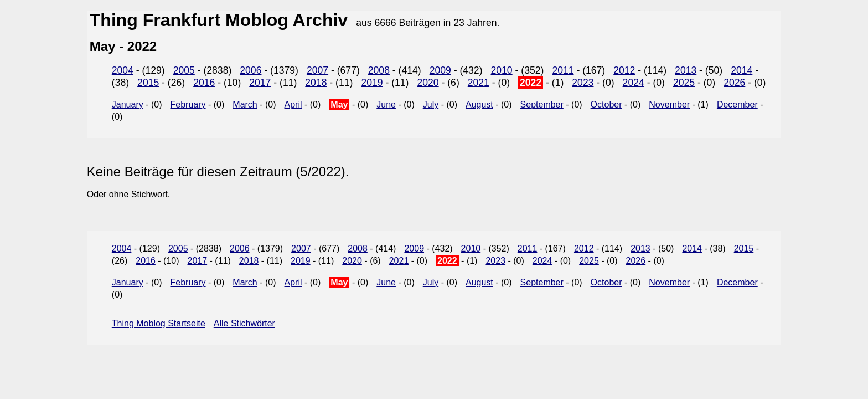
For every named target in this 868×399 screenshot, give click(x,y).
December (737, 104)
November (669, 104)
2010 (502, 70)
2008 (379, 70)
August (479, 104)
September (542, 104)
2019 (372, 83)
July (431, 104)
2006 (250, 70)
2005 (184, 70)
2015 (148, 83)
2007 (317, 70)
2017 (260, 83)
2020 (428, 83)
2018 (316, 83)
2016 (204, 83)
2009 (440, 70)
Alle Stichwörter (244, 323)
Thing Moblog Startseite (159, 323)
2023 (583, 83)
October (606, 104)
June (386, 104)
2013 (686, 70)
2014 (742, 70)
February (188, 104)
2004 (123, 70)
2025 (684, 83)
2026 (734, 83)
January (128, 104)
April (293, 104)
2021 (479, 83)
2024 (634, 83)
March (245, 104)
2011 (563, 70)
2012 (624, 70)
